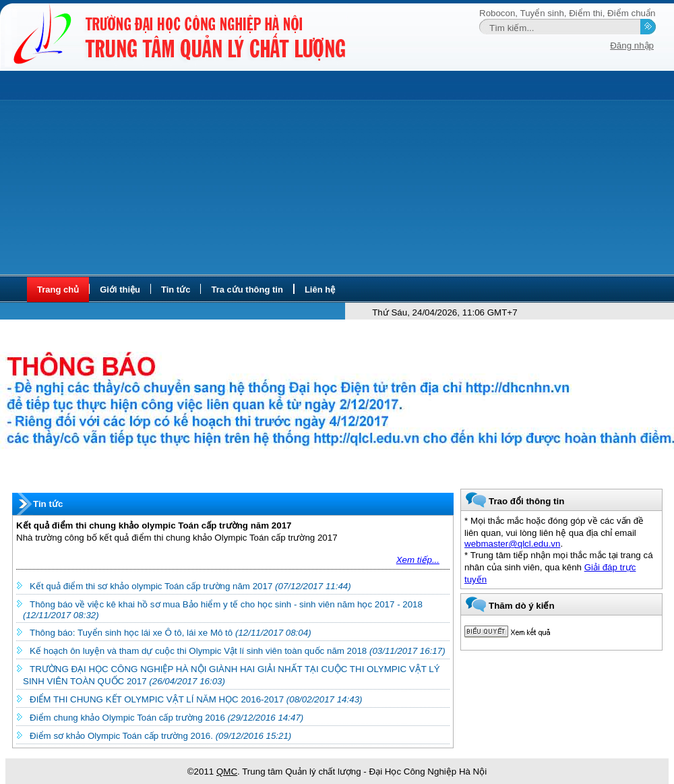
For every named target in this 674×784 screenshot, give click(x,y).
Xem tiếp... (418, 560)
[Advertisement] (337, 173)
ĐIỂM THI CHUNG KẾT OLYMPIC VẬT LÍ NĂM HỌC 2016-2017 (196, 699)
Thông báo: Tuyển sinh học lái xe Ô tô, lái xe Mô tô (171, 633)
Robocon (497, 13)
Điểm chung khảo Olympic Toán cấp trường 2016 (166, 718)
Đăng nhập (632, 46)
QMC (227, 772)
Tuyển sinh (542, 13)
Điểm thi (585, 13)
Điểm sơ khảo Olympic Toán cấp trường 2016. (160, 736)
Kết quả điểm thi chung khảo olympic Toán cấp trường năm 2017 (154, 525)
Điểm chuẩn (631, 13)
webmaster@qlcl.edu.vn (512, 544)
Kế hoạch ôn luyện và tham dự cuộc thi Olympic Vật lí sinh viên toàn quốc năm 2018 (238, 651)
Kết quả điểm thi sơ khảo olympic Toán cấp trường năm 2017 (190, 586)
